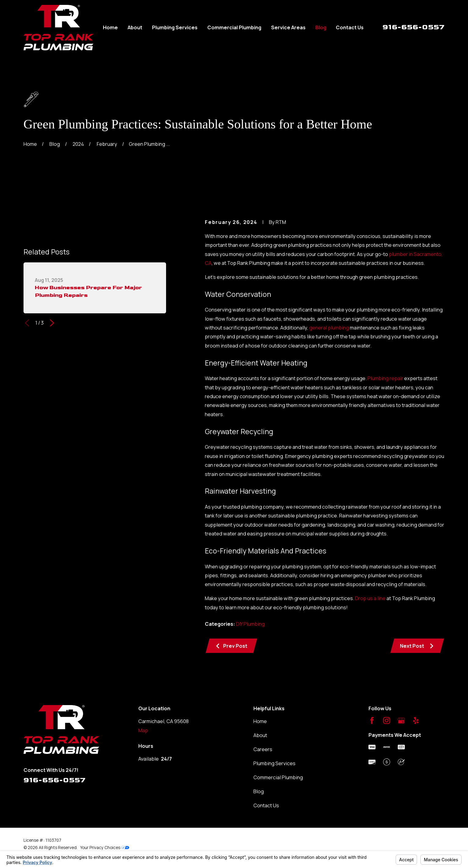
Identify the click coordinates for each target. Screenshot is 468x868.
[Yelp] (416, 720)
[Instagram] (387, 720)
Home (260, 721)
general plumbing (329, 328)
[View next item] (52, 323)
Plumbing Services (274, 763)
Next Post (417, 646)
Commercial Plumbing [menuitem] (234, 27)
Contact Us (266, 805)
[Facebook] (372, 720)
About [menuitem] (135, 27)
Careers (263, 749)
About (260, 735)
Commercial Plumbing (278, 777)
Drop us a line (370, 598)
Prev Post (231, 646)
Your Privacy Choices (105, 847)
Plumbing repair (385, 378)
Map (143, 730)
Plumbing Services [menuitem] (175, 27)
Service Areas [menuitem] (288, 27)
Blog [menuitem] (321, 27)
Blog (259, 791)
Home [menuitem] (110, 27)
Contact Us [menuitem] (350, 27)
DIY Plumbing (250, 624)
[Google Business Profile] (401, 720)
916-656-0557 (414, 27)
